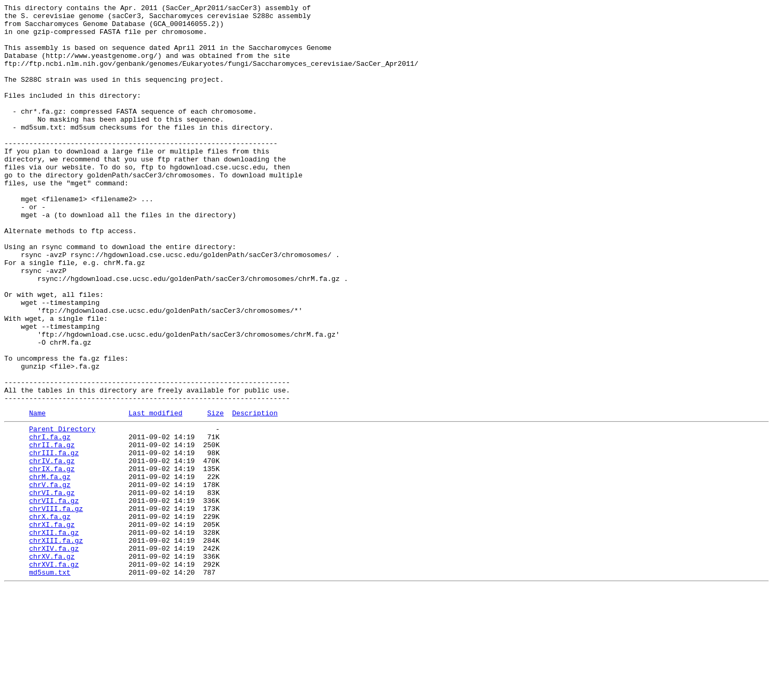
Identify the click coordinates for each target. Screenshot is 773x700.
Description (255, 494)
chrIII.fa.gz (54, 540)
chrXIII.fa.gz (56, 645)
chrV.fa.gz (50, 578)
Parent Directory (62, 511)
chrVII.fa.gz (54, 597)
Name (37, 494)
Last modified (155, 494)
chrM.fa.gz (50, 569)
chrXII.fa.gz (54, 636)
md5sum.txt (50, 684)
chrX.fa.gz (50, 617)
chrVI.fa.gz (52, 588)
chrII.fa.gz (52, 531)
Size (215, 494)
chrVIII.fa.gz (56, 607)
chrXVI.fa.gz (54, 674)
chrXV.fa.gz (52, 664)
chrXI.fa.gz (52, 626)
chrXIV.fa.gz (54, 655)
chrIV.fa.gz (52, 550)
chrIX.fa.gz (52, 559)
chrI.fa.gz (50, 521)
